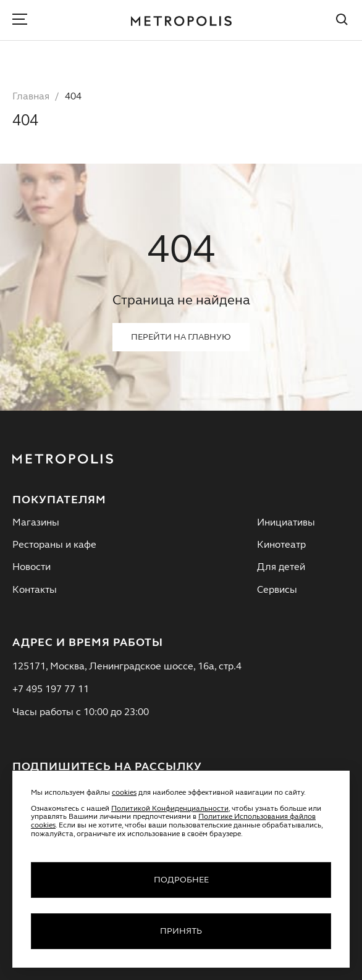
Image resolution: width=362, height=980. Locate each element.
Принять (181, 931)
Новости (32, 567)
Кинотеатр (281, 545)
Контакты (35, 590)
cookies (124, 793)
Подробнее (181, 880)
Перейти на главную (181, 337)
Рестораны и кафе (54, 545)
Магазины (36, 523)
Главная (31, 97)
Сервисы (277, 590)
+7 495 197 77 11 (51, 690)
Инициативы (286, 523)
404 (73, 97)
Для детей (281, 567)
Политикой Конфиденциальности (170, 809)
